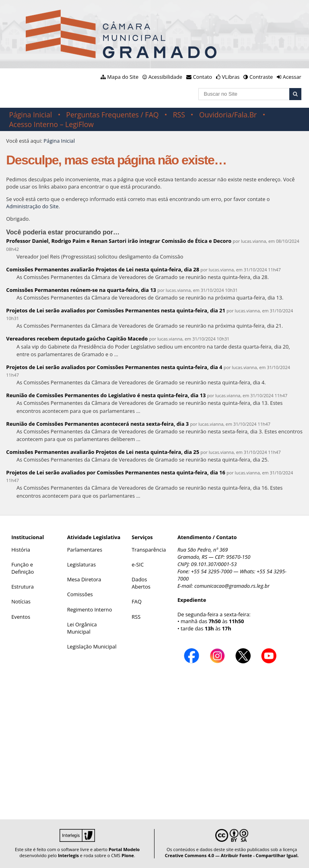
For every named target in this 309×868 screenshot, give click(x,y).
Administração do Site (32, 206)
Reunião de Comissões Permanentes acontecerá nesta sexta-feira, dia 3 (97, 424)
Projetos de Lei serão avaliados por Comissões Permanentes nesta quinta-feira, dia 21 (115, 310)
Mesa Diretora (84, 579)
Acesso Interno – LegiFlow (51, 124)
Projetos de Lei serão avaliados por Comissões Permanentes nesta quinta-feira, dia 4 (114, 367)
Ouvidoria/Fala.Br (228, 115)
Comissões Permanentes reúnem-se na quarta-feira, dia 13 (81, 290)
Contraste (261, 77)
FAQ (137, 601)
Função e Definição (23, 568)
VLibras (231, 77)
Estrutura (23, 587)
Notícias (21, 601)
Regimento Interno (90, 609)
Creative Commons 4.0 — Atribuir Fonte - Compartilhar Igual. (232, 855)
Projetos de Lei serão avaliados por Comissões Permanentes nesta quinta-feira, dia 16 (115, 472)
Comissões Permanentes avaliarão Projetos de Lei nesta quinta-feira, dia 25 (103, 452)
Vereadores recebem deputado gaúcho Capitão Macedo (77, 339)
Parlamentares (85, 550)
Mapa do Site (123, 77)
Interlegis (68, 855)
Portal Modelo (124, 849)
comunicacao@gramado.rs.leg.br (232, 586)
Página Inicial (30, 115)
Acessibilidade (165, 77)
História (21, 550)
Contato (203, 77)
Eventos (21, 617)
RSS (179, 115)
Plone (128, 855)
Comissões (80, 594)
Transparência (149, 550)
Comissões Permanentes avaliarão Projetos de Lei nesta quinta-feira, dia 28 (103, 269)
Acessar (292, 77)
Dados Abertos (141, 583)
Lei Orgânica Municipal (82, 628)
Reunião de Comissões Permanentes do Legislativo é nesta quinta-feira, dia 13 (106, 395)
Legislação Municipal (92, 646)
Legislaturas (81, 564)
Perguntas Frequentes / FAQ (112, 115)
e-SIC (138, 564)
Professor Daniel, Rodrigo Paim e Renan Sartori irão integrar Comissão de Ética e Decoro (119, 241)
